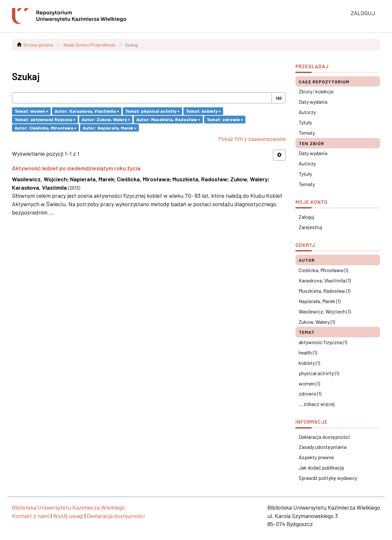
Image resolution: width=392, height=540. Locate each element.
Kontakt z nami (31, 516)
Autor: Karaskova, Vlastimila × (87, 111)
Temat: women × (31, 111)
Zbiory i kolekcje (316, 91)
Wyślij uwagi (68, 516)
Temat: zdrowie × (225, 119)
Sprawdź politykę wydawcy (328, 478)
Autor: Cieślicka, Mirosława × (45, 127)
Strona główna (38, 45)
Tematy (307, 133)
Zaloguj (307, 217)
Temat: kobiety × (203, 111)
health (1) (308, 352)
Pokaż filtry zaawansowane (252, 139)
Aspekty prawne (316, 457)
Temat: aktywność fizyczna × (45, 119)
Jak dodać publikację (321, 467)
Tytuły (305, 122)
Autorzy (307, 112)
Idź (279, 98)
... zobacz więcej (317, 404)
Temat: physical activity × (152, 111)
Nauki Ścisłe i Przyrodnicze (89, 45)
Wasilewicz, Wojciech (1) (325, 311)
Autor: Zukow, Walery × (106, 119)
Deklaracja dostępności (324, 437)
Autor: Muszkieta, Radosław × (168, 119)
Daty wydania (313, 102)
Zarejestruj (310, 227)
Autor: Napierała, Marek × (109, 127)
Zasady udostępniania (323, 447)
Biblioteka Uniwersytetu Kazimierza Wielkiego (68, 507)
